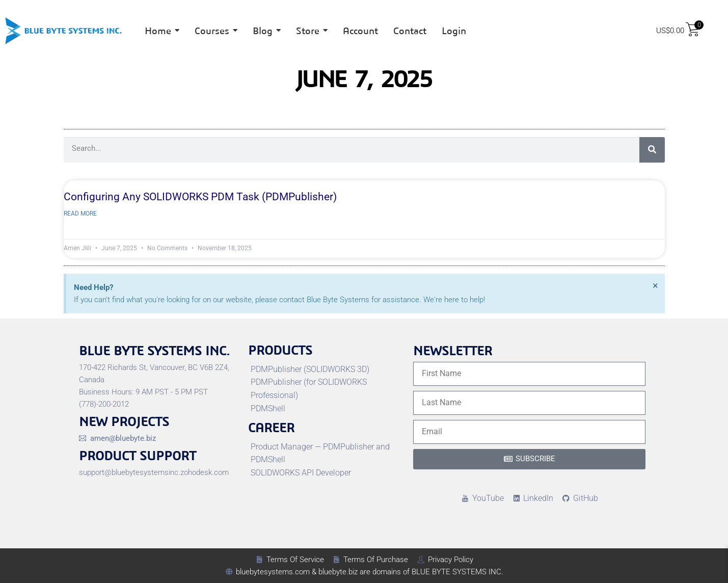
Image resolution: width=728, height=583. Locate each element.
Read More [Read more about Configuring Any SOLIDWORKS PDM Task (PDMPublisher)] (80, 214)
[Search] (652, 150)
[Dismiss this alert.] (655, 285)
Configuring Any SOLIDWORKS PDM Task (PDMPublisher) (200, 197)
